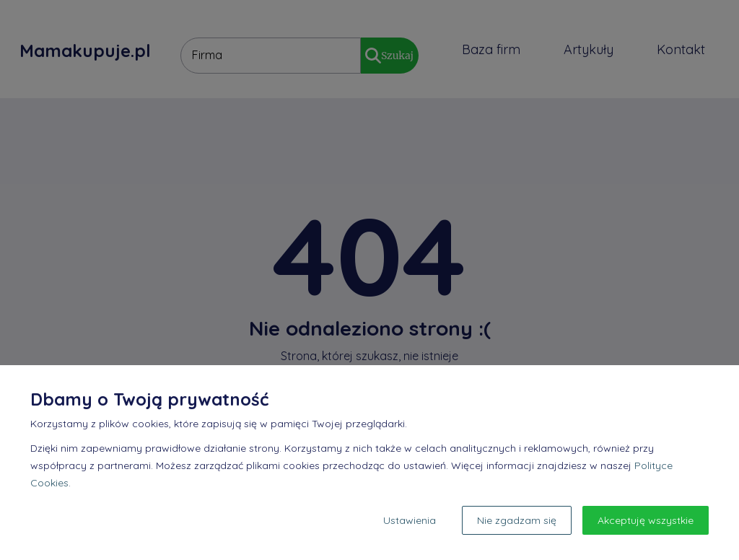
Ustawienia (410, 520)
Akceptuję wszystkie (646, 520)
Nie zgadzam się (517, 520)
